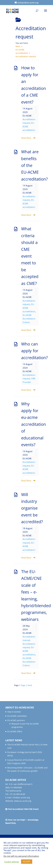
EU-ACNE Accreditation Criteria (29, 662)
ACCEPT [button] (27, 861)
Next (30, 685)
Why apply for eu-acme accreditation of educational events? (34, 424)
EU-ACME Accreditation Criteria (29, 319)
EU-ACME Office (15, 731)
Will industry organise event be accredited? (32, 508)
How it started (14, 712)
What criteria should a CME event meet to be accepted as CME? (30, 256)
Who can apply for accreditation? (34, 351)
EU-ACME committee (17, 716)
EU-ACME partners (16, 720)
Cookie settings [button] (12, 862)
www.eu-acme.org (23, 801)
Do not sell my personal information (21, 856)
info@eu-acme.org (21, 798)
